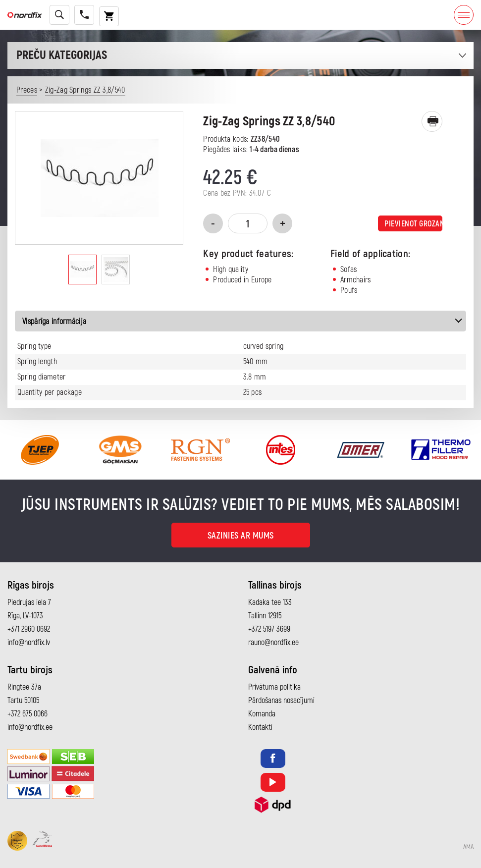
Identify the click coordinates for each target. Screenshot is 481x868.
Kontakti (260, 727)
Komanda (262, 714)
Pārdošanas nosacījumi (281, 701)
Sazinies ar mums (241, 536)
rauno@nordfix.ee (273, 643)
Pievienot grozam (413, 224)
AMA (468, 847)
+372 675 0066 (27, 714)
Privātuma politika (274, 687)
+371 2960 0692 (29, 629)
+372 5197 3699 (269, 629)
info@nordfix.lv (29, 643)
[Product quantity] (248, 223)
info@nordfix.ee (30, 727)
